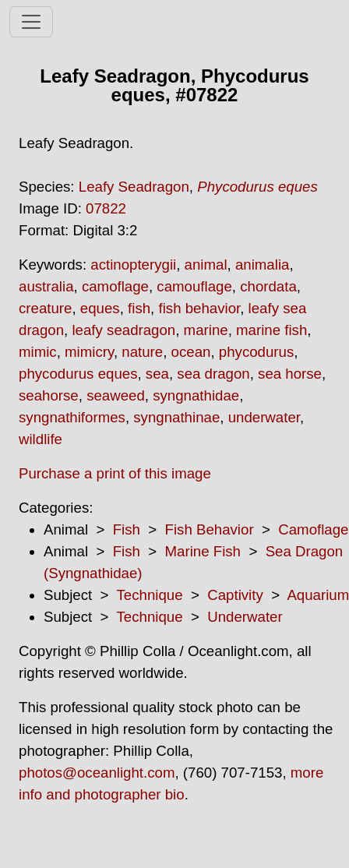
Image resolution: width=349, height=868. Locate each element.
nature (142, 352)
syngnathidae (196, 395)
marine (206, 330)
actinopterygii (133, 265)
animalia (262, 265)
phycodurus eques (78, 374)
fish (139, 308)
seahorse (49, 395)
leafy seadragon (123, 330)
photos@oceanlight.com (97, 773)
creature (45, 308)
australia (46, 286)
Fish (127, 529)
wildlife (41, 439)
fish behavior (199, 308)
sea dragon (213, 374)
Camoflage (313, 529)
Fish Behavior (210, 529)
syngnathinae (176, 417)
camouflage (194, 286)
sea (157, 374)
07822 (106, 208)
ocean (191, 352)
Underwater (245, 617)
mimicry (89, 352)
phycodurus (256, 352)
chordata (268, 286)
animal (206, 265)
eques (100, 308)
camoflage (115, 286)
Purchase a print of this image (115, 473)
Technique (150, 595)
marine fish (271, 330)
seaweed (116, 395)
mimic (38, 352)
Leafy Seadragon (134, 187)
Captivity (235, 595)
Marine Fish (203, 551)
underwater (264, 417)
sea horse (290, 374)
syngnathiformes (72, 417)
